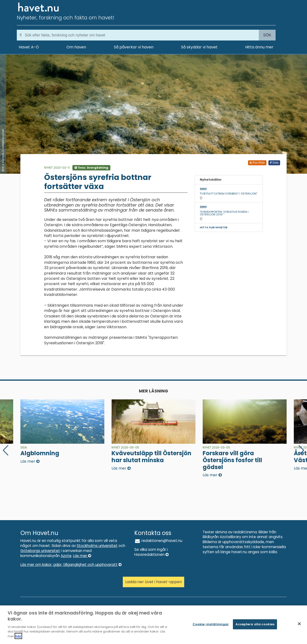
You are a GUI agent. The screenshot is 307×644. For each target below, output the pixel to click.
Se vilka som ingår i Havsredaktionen (151, 552)
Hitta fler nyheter (214, 227)
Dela (274, 163)
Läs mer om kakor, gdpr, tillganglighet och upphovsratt (71, 565)
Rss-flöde (257, 163)
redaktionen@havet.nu (158, 541)
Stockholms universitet (97, 546)
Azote (66, 556)
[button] (301, 450)
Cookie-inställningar (211, 627)
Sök (267, 35)
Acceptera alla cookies (255, 627)
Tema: (91, 168)
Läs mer (82, 556)
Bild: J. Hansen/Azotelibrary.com (3, 150)
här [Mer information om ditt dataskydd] (18, 639)
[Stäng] (299, 626)
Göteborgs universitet (40, 551)
